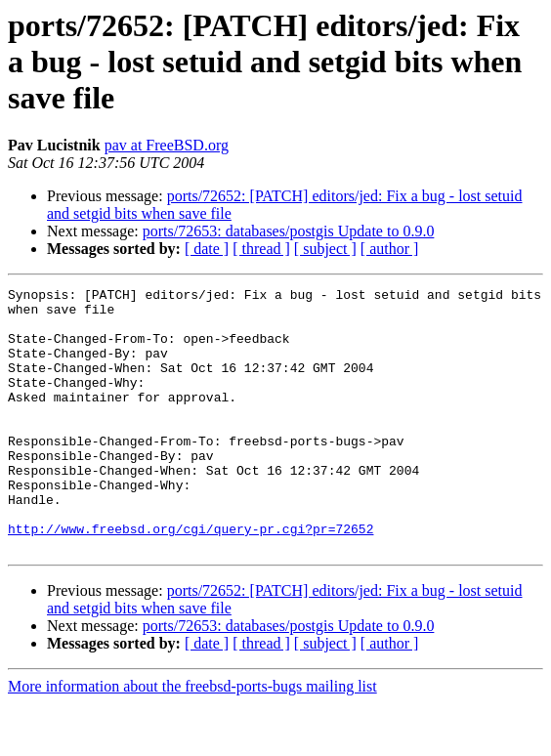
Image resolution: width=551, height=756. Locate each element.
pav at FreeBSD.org (167, 145)
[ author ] (390, 249)
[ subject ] (325, 249)
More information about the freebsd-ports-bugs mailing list (192, 739)
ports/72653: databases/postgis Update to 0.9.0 (289, 231)
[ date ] (207, 249)
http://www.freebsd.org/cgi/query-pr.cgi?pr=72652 (191, 578)
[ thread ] (261, 249)
